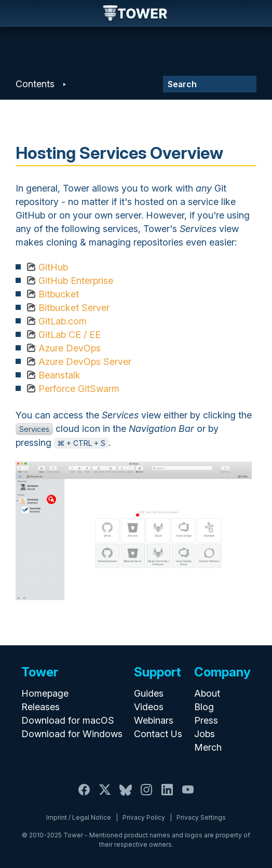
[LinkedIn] (167, 796)
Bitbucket (59, 294)
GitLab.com (63, 321)
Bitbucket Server (74, 308)
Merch (208, 747)
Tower (136, 14)
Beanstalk (59, 375)
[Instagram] (146, 796)
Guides (149, 693)
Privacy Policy (144, 817)
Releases (40, 707)
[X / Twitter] (105, 796)
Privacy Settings (201, 817)
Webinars (154, 720)
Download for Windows (72, 734)
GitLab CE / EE (70, 335)
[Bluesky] (126, 796)
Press (206, 720)
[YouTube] (188, 796)
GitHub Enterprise (76, 281)
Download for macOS (68, 720)
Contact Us (158, 734)
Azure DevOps (70, 348)
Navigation (17, 13)
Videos (149, 707)
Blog (204, 707)
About (207, 693)
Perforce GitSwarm (79, 389)
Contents (35, 84)
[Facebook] (84, 796)
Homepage (45, 693)
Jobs (205, 734)
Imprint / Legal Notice (79, 817)
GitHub (53, 267)
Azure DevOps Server (85, 362)
